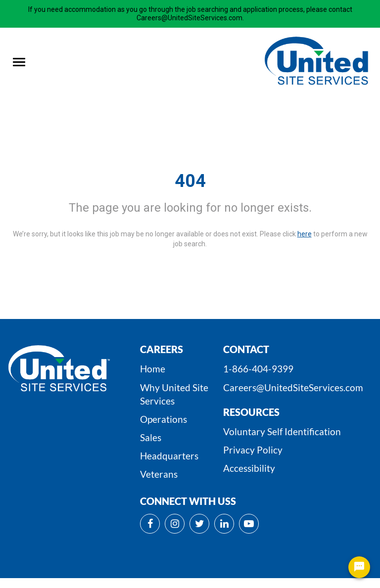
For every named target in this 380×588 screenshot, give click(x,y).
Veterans (159, 474)
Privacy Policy (253, 450)
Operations (164, 419)
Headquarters (169, 456)
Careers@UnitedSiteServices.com (293, 387)
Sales (151, 437)
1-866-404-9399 (258, 369)
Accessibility (249, 468)
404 (190, 181)
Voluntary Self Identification (282, 431)
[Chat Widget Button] (359, 567)
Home (153, 369)
